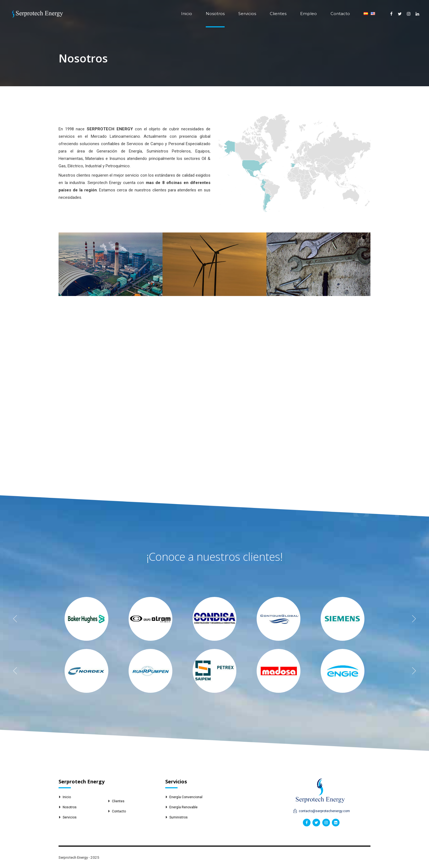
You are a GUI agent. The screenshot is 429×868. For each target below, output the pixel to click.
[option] (86, 619)
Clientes (278, 14)
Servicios (247, 14)
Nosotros (215, 14)
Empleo (308, 14)
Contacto (340, 14)
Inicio (187, 14)
